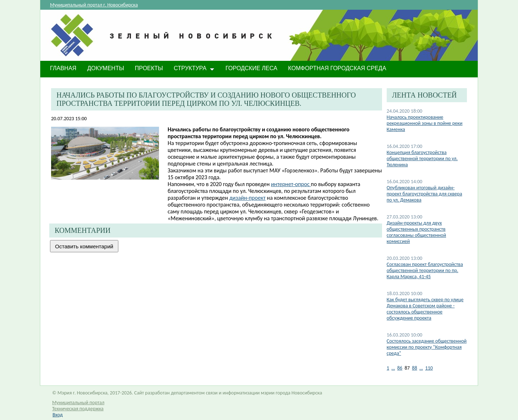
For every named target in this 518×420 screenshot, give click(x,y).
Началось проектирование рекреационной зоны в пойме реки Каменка (425, 123)
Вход (58, 415)
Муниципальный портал (78, 403)
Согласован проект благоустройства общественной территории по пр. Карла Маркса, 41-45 (425, 270)
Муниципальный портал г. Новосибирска (94, 5)
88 (414, 368)
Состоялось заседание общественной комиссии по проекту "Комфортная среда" (427, 347)
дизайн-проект (247, 198)
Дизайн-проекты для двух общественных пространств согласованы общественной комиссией (416, 232)
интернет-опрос (291, 184)
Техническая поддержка (78, 409)
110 (429, 368)
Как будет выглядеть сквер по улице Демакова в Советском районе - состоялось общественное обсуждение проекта (425, 309)
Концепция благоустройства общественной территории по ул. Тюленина (422, 159)
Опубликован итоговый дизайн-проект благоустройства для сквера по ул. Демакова (424, 194)
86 (400, 368)
